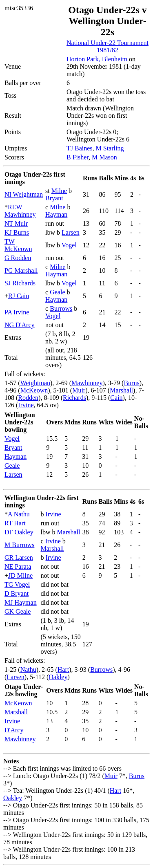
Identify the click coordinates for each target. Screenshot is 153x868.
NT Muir (16, 223)
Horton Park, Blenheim (97, 59)
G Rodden (18, 258)
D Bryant (17, 593)
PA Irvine (17, 312)
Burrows (61, 308)
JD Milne (20, 575)
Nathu (28, 670)
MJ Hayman (21, 602)
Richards (74, 398)
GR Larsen (19, 557)
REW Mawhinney (20, 211)
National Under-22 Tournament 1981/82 (108, 46)
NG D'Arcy (20, 325)
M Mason (104, 157)
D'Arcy (14, 730)
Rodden (28, 398)
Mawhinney (87, 383)
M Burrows (19, 545)
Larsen (71, 232)
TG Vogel (17, 584)
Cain (116, 398)
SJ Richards (20, 283)
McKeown (34, 390)
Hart (63, 670)
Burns (131, 383)
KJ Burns (17, 232)
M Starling (110, 148)
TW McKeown (18, 245)
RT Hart (15, 523)
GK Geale (18, 611)
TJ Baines (80, 148)
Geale (57, 292)
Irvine (26, 405)
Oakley (58, 677)
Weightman (35, 383)
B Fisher (78, 157)
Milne (59, 191)
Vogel (69, 245)
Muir (79, 390)
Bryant (54, 198)
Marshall (121, 390)
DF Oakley (19, 532)
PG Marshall (21, 270)
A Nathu (19, 514)
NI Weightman (24, 194)
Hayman (56, 214)
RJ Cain (19, 296)
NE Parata (18, 566)
